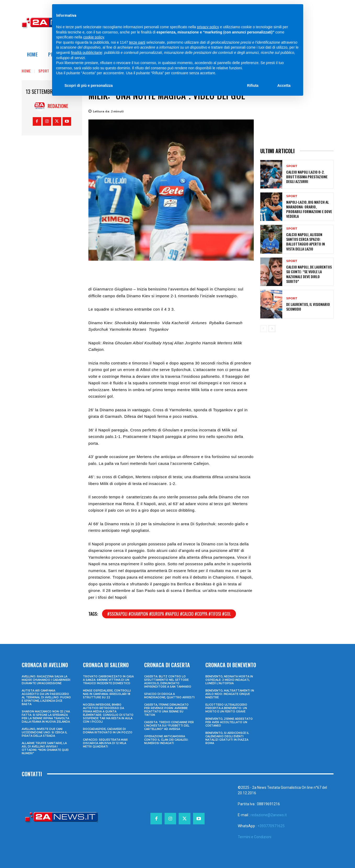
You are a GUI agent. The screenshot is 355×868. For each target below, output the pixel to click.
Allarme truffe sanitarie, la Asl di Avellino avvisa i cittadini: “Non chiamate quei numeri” (45, 748)
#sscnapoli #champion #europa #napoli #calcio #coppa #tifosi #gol (169, 614)
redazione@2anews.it (269, 815)
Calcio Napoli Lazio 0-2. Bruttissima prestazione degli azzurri (307, 177)
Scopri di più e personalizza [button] (89, 85)
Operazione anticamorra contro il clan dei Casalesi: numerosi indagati (166, 740)
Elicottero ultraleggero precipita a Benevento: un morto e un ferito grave (226, 708)
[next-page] (272, 329)
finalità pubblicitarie (86, 53)
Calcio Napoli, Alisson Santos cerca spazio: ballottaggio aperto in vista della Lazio (306, 242)
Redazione (58, 106)
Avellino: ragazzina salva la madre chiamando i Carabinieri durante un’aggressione (46, 680)
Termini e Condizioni (255, 837)
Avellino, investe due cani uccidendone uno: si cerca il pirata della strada (44, 732)
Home (26, 71)
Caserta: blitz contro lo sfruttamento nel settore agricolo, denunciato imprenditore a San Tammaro (168, 682)
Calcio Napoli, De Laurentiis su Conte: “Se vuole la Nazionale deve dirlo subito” (309, 274)
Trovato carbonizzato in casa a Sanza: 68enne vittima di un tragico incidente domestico (108, 680)
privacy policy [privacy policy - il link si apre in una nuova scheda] (208, 27)
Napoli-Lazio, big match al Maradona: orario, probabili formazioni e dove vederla (309, 209)
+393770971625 (271, 826)
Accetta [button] (284, 85)
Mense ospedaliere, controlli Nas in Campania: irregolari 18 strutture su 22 (107, 694)
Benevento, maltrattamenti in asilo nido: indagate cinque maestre (230, 694)
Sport (44, 71)
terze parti (137, 42)
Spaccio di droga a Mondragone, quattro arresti (169, 696)
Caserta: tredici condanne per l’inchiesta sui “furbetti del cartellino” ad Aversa (169, 726)
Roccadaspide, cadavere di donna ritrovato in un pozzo (108, 731)
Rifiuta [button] (253, 85)
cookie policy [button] (94, 37)
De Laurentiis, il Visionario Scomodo (308, 307)
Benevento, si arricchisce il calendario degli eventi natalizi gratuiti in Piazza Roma (227, 738)
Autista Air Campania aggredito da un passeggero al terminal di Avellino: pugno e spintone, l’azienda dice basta (46, 697)
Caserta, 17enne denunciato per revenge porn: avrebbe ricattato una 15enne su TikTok (166, 710)
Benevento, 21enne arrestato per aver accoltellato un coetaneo (229, 722)
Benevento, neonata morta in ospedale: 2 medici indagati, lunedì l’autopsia (229, 680)
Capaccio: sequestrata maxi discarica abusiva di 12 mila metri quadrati (105, 743)
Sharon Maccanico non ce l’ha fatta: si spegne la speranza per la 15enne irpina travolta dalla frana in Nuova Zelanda (46, 717)
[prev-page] (264, 329)
